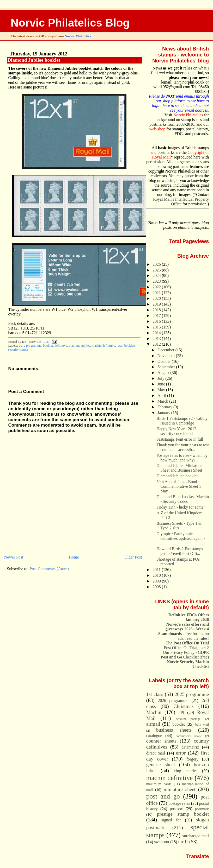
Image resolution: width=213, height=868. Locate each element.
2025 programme (192, 694)
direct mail (156, 753)
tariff (183, 842)
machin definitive (103, 346)
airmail (153, 724)
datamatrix (190, 747)
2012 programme (30, 346)
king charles (185, 771)
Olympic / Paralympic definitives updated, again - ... (181, 538)
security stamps (18, 350)
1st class (155, 694)
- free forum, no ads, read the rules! (184, 636)
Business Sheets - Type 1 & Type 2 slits (179, 526)
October (165, 361)
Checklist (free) (185, 657)
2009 (157, 581)
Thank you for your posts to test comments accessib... (183, 447)
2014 (157, 333)
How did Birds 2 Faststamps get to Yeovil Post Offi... (180, 551)
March (163, 401)
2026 (157, 264)
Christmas (184, 706)
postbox (176, 809)
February (165, 407)
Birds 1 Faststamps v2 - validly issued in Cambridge (182, 421)
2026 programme (173, 701)
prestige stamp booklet (183, 814)
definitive (61, 346)
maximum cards (159, 784)
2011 (157, 570)
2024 (157, 275)
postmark (202, 809)
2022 (157, 287)
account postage (188, 719)
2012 (157, 344)
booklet (48, 346)
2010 (157, 575)
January (164, 413)
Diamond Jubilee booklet (34, 60)
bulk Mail (202, 725)
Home (74, 557)
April (162, 395)
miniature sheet (180, 789)
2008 (157, 587)
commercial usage (189, 736)
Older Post (133, 557)
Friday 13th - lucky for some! (181, 507)
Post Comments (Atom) (49, 569)
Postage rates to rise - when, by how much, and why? (182, 458)
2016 (157, 321)
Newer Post (14, 557)
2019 (157, 304)
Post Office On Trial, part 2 (187, 648)
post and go (163, 796)
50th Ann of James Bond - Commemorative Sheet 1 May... (179, 486)
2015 (157, 327)
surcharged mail (196, 836)
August (164, 373)
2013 (157, 338)
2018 (157, 310)
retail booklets (126, 346)
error (181, 753)
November (167, 356)
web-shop (157, 129)
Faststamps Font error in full (180, 439)
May (162, 390)
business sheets (174, 730)
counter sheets (161, 741)
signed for (171, 820)
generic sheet (161, 765)
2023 (157, 281)
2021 (157, 293)
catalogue (154, 736)
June (162, 384)
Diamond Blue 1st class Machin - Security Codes (183, 499)
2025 (157, 270)
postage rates (179, 803)
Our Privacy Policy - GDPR (186, 652)
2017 (157, 316)
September (167, 367)
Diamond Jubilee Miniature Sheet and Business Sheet (179, 468)
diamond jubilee (80, 346)
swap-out (162, 842)
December (166, 350)
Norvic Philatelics (78, 36)
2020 (157, 298)
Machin (154, 712)
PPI (181, 712)
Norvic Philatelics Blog (70, 23)
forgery (192, 759)
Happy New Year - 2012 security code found (176, 431)
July (161, 378)
